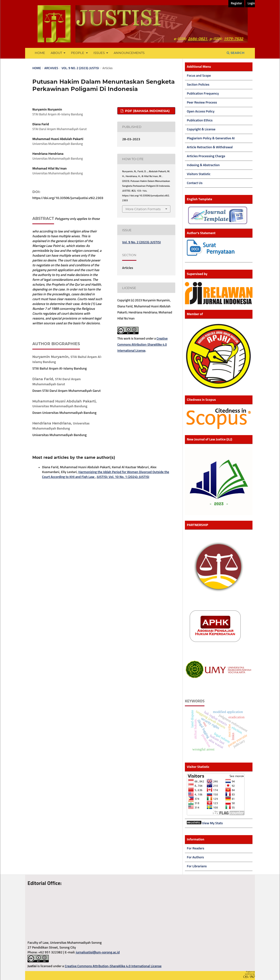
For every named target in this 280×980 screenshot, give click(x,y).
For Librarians (197, 866)
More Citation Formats (143, 209)
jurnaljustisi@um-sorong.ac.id (98, 952)
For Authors (195, 857)
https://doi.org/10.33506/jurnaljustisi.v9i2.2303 (68, 198)
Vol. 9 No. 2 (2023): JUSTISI (80, 68)
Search (236, 53)
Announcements (129, 53)
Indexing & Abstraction (203, 165)
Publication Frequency (203, 94)
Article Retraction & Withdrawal (210, 147)
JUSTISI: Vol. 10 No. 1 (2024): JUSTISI (123, 477)
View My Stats (212, 823)
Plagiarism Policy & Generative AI (211, 138)
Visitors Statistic (199, 174)
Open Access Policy (201, 111)
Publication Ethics (200, 120)
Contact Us (195, 183)
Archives (51, 68)
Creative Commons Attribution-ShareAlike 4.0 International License (142, 345)
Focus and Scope (199, 76)
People (78, 53)
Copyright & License (201, 129)
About (57, 53)
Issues (99, 53)
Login (251, 4)
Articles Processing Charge (206, 156)
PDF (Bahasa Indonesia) (147, 111)
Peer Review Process (202, 103)
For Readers (196, 848)
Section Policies (198, 85)
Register (236, 4)
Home (40, 53)
